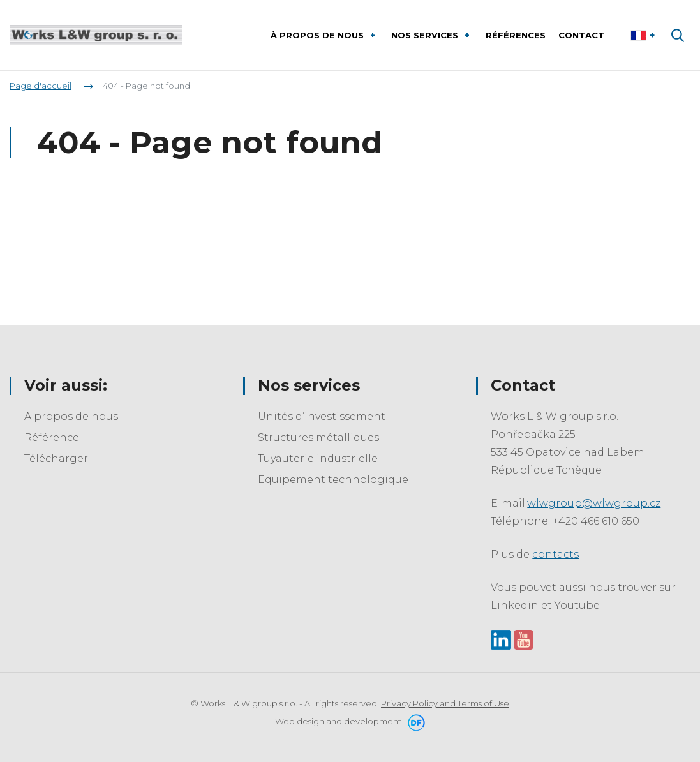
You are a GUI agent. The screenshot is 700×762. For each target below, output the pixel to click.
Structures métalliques (318, 437)
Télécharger (56, 459)
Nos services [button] (426, 35)
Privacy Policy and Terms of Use (445, 703)
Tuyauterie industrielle (318, 459)
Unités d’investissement (322, 416)
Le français (644, 35)
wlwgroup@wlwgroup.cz (594, 503)
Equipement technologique (333, 480)
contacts (555, 554)
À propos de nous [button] (318, 35)
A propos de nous (71, 416)
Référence (52, 437)
